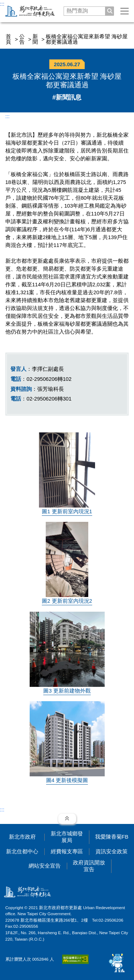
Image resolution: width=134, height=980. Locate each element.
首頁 (8, 39)
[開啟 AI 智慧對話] (117, 963)
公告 (22, 39)
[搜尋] (110, 11)
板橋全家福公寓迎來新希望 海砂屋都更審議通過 (87, 39)
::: (2, 4)
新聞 (35, 39)
